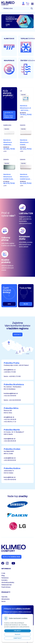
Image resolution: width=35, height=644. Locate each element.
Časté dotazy (6, 587)
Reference (5, 578)
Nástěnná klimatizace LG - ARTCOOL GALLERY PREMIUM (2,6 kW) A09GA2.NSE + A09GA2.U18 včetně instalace (26, 116)
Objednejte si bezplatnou (9, 115)
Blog (3, 576)
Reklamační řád (6, 585)
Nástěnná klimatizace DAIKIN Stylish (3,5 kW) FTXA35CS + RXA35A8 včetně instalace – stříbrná (9, 184)
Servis (3, 601)
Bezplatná (11, 557)
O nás (3, 573)
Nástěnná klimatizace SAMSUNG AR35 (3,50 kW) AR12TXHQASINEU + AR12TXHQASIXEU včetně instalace (10, 149)
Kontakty (17, 335)
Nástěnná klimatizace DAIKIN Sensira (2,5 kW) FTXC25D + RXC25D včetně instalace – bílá (26, 181)
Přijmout (18, 631)
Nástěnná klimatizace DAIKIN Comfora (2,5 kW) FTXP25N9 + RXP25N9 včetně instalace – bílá (25, 148)
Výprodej (4, 597)
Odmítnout (18, 638)
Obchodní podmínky (8, 582)
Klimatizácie (5, 599)
